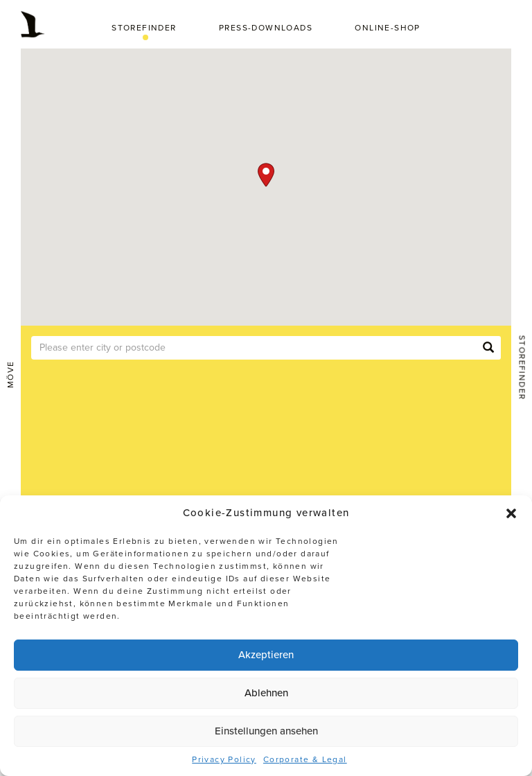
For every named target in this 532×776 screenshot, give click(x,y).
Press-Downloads (266, 28)
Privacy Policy (224, 759)
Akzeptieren (266, 655)
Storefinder (144, 28)
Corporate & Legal (305, 759)
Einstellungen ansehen (266, 731)
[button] (511, 513)
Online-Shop (387, 28)
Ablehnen (266, 693)
